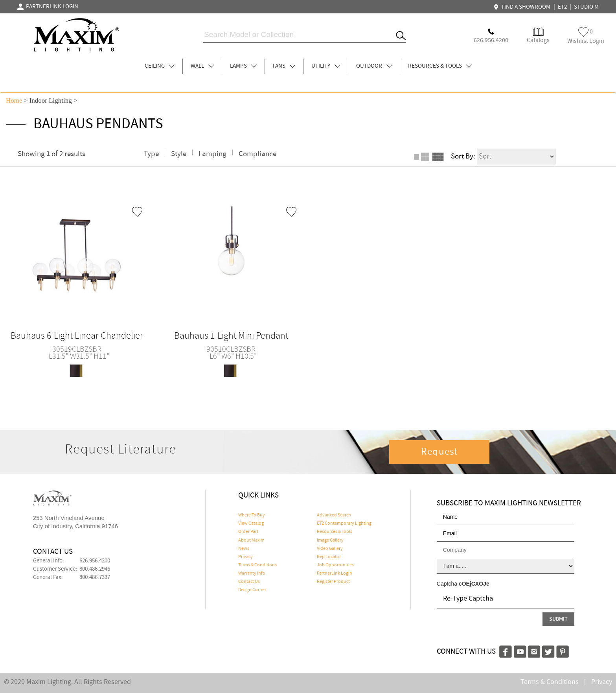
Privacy (245, 557)
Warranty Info (252, 573)
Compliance (257, 154)
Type (151, 154)
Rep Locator (329, 557)
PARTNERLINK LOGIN (48, 7)
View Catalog (251, 523)
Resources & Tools (335, 532)
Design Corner (252, 590)
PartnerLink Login (335, 573)
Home (14, 100)
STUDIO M (586, 7)
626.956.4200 (95, 561)
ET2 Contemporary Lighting (344, 523)
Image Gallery (330, 540)
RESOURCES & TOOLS (440, 66)
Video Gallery (330, 549)
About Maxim (251, 540)
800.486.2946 (95, 569)
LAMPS (243, 66)
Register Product (333, 582)
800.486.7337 (95, 577)
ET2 (562, 7)
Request (439, 452)
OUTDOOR (374, 66)
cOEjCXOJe (474, 584)
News (244, 549)
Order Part (248, 532)
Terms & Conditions (257, 565)
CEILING (160, 66)
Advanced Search (334, 515)
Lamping (212, 154)
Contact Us (249, 582)
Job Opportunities (335, 565)
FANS (284, 66)
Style (179, 154)
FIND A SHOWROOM (523, 7)
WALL (202, 66)
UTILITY (326, 66)
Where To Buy (252, 515)
